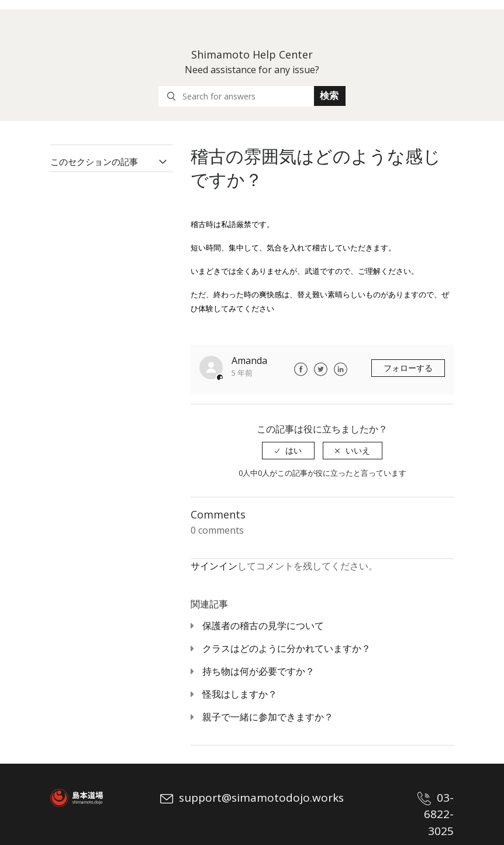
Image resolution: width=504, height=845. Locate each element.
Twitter (320, 369)
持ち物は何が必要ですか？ (258, 671)
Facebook (301, 369)
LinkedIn (340, 369)
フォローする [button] (408, 368)
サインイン (214, 566)
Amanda (249, 360)
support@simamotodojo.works (252, 798)
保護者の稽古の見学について (263, 626)
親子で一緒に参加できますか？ (268, 717)
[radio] (288, 451)
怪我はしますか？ (240, 694)
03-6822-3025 (436, 814)
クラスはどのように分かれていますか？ (286, 648)
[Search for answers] (236, 96)
